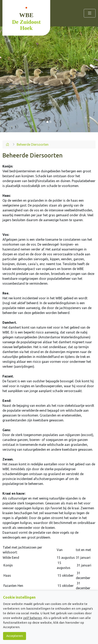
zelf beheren (33, 618)
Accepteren (15, 636)
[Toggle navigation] (90, 13)
